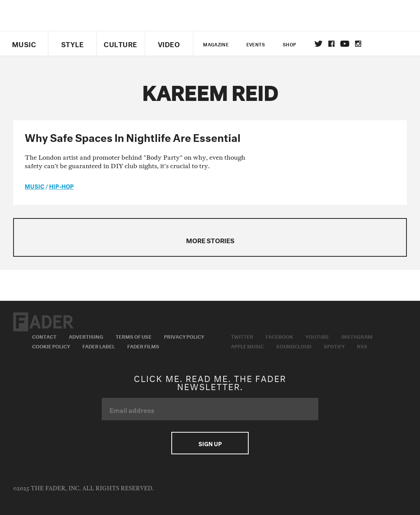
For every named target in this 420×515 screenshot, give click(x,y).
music (35, 186)
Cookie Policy (51, 346)
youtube (345, 44)
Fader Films (143, 346)
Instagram (357, 336)
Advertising (86, 336)
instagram (358, 44)
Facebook (279, 336)
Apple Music (247, 346)
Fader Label (99, 346)
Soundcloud (294, 346)
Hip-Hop (61, 186)
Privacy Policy (184, 336)
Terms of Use (134, 336)
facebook (331, 44)
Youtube (317, 336)
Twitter (318, 44)
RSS (362, 346)
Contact (44, 336)
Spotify (334, 346)
